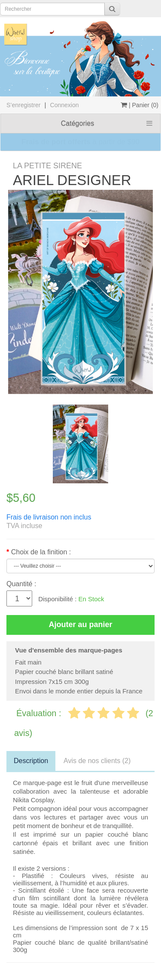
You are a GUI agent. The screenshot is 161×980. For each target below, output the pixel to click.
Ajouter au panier (80, 624)
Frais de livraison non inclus (49, 517)
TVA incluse (24, 526)
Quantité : (21, 584)
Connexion (65, 105)
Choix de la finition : (41, 552)
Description (31, 761)
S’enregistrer (23, 105)
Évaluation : (40, 713)
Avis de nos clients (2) (97, 761)
